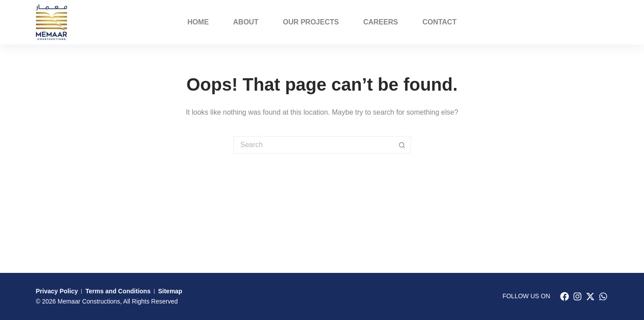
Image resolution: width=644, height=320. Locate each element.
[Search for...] (313, 145)
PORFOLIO (586, 22)
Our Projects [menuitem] (311, 22)
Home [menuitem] (198, 22)
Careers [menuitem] (380, 22)
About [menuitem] (246, 22)
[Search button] (402, 145)
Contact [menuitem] (440, 22)
